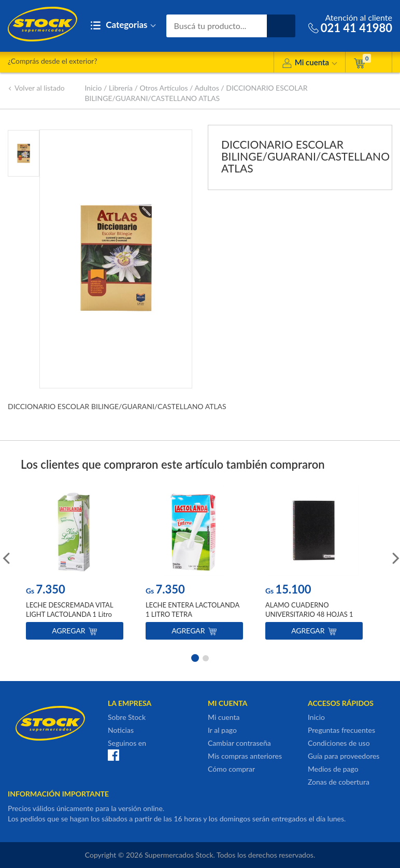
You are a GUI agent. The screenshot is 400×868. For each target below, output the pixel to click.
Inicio (93, 88)
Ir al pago (222, 730)
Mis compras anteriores (245, 756)
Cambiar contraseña (239, 743)
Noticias (121, 730)
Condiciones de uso (339, 743)
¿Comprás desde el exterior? (53, 61)
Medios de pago (333, 769)
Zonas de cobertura (339, 782)
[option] (75, 565)
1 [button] (194, 657)
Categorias (123, 26)
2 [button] (206, 657)
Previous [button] (5, 557)
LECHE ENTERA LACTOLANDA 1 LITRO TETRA (192, 610)
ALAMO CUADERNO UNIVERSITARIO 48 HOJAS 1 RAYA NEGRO (309, 614)
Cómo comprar (231, 769)
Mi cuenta (310, 64)
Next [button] (395, 557)
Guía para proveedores (344, 756)
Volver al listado (36, 88)
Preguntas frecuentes (341, 730)
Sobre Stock (127, 717)
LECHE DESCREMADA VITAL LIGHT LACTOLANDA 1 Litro (69, 610)
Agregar (74, 631)
